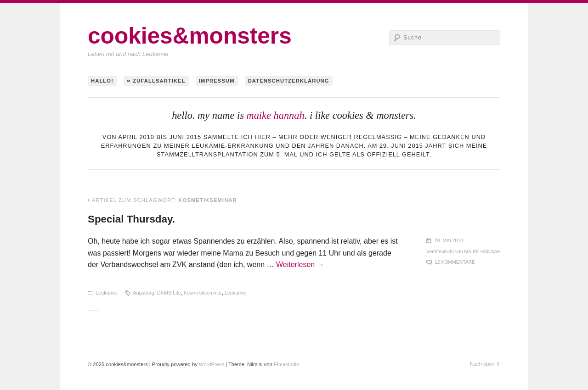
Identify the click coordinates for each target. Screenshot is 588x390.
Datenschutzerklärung (289, 81)
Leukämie (106, 293)
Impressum (217, 81)
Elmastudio (286, 364)
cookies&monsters (190, 36)
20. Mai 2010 (449, 241)
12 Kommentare (455, 262)
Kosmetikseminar (203, 293)
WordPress (212, 364)
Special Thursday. (131, 219)
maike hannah (275, 115)
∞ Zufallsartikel (156, 81)
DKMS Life (169, 293)
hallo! (102, 81)
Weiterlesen (300, 265)
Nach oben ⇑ (485, 364)
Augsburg (144, 293)
